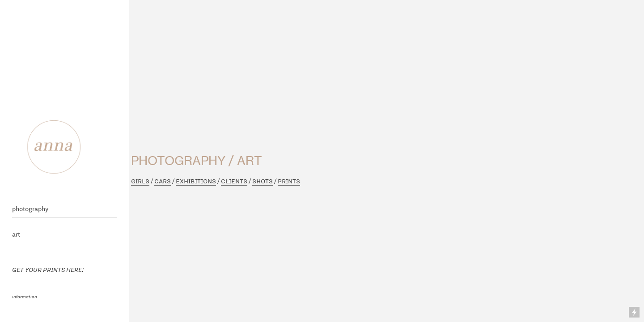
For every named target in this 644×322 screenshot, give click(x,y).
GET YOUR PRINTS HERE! (48, 269)
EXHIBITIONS (196, 181)
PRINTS (289, 181)
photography (30, 209)
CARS (163, 181)
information (25, 296)
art (16, 234)
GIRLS (140, 181)
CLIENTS (234, 181)
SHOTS (263, 181)
